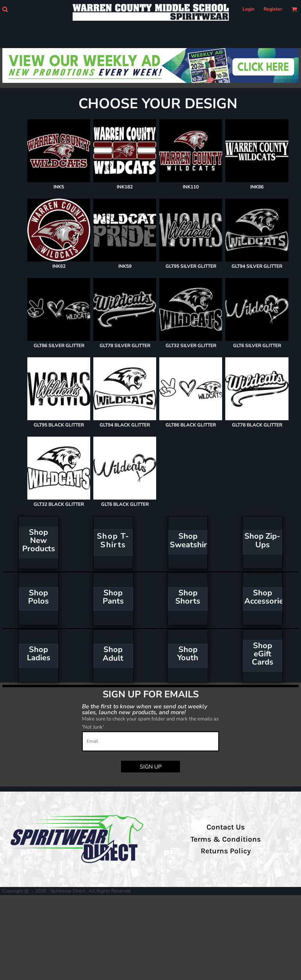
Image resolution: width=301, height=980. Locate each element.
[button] (5, 9)
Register (273, 9)
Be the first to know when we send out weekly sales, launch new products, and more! (145, 709)
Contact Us (226, 827)
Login (248, 9)
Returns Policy (226, 851)
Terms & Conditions (226, 839)
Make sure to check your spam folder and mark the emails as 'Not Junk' (150, 723)
